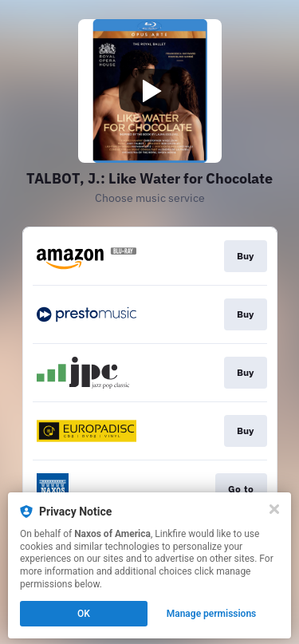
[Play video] (150, 91)
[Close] (274, 509)
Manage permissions (212, 614)
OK (84, 614)
